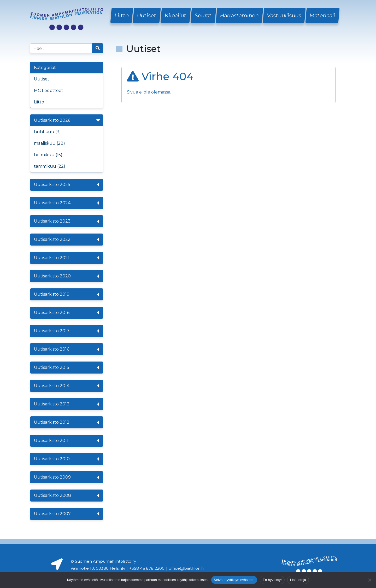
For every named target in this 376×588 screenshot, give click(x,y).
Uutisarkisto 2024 (67, 203)
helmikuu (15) (48, 155)
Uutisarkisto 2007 (67, 514)
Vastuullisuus (284, 15)
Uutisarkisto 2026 (68, 120)
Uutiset (147, 15)
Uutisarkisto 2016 (67, 349)
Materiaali (322, 15)
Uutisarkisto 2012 (67, 422)
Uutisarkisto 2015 (67, 368)
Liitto (122, 15)
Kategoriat (45, 68)
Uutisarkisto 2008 (67, 496)
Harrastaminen (239, 15)
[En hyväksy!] (369, 580)
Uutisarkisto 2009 (67, 477)
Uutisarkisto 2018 (67, 313)
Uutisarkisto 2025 (67, 185)
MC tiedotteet (49, 91)
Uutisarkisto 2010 (67, 459)
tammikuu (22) (50, 166)
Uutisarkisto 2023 (67, 221)
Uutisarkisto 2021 (67, 258)
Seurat (203, 15)
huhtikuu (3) (47, 132)
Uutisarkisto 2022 (67, 240)
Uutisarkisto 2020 (67, 276)
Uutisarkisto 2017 (67, 331)
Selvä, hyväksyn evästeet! (234, 580)
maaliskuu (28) (49, 143)
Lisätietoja (298, 580)
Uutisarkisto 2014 (67, 386)
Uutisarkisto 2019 (67, 294)
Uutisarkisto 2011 (67, 441)
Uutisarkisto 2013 (67, 404)
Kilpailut (176, 15)
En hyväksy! (272, 580)
